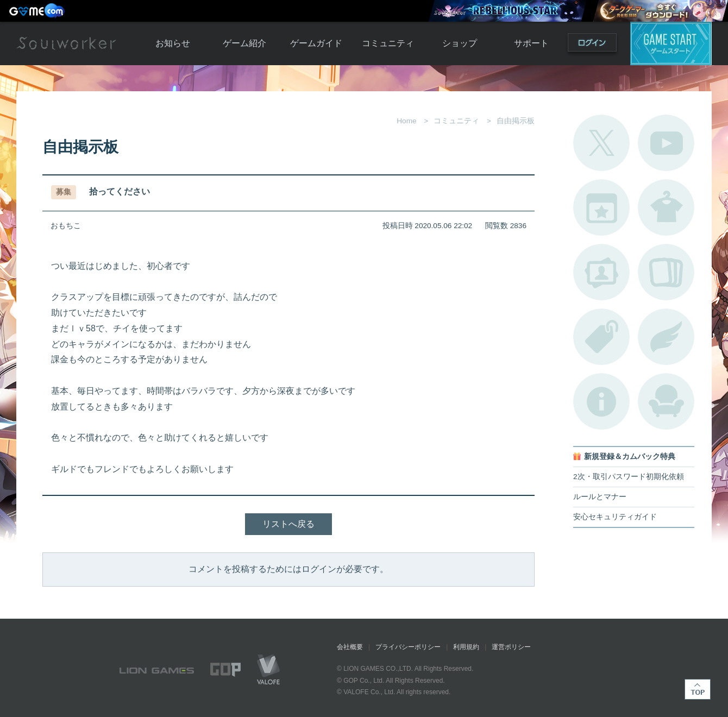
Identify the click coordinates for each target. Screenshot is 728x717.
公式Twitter (601, 143)
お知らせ (173, 43)
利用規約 (466, 647)
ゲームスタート (671, 43)
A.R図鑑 (666, 272)
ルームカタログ (666, 401)
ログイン (592, 45)
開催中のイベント (601, 207)
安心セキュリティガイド (615, 517)
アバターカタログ (666, 207)
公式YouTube (666, 143)
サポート (531, 43)
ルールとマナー (600, 497)
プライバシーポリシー (408, 647)
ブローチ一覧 (666, 337)
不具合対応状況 (601, 401)
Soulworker (66, 43)
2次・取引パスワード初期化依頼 (629, 477)
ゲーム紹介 (244, 43)
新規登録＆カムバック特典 (630, 457)
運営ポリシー (511, 647)
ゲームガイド (316, 43)
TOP (698, 689)
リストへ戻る (288, 524)
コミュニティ (388, 43)
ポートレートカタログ (601, 272)
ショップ (460, 43)
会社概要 (350, 647)
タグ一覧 (601, 337)
